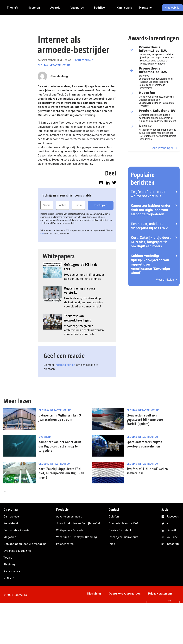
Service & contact (120, 530)
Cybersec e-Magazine (17, 551)
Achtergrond (84, 60)
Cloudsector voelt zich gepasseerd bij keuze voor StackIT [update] (145, 419)
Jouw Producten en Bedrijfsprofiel (78, 523)
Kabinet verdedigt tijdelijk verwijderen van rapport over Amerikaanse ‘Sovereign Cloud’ (150, 264)
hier (42, 233)
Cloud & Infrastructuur (54, 65)
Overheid (45, 437)
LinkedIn (172, 530)
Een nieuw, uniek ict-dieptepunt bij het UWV (149, 226)
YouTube (172, 537)
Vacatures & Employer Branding (77, 537)
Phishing (9, 564)
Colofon (114, 517)
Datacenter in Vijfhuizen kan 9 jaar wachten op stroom (60, 417)
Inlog (112, 544)
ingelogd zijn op (65, 365)
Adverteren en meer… (69, 517)
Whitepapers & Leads (70, 530)
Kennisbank (11, 523)
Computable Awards (16, 530)
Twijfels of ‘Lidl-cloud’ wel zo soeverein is (149, 194)
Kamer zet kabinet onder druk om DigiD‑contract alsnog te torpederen (151, 210)
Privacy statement (160, 594)
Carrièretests (12, 517)
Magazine (10, 537)
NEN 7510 (10, 578)
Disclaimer (94, 594)
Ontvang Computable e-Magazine (25, 544)
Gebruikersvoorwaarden (125, 594)
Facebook (173, 517)
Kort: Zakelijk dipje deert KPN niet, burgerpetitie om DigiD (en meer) (151, 242)
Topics (8, 558)
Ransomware (12, 571)
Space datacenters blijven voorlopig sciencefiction (144, 444)
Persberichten (65, 544)
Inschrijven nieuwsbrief (124, 537)
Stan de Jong (59, 76)
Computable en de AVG (123, 523)
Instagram (173, 544)
